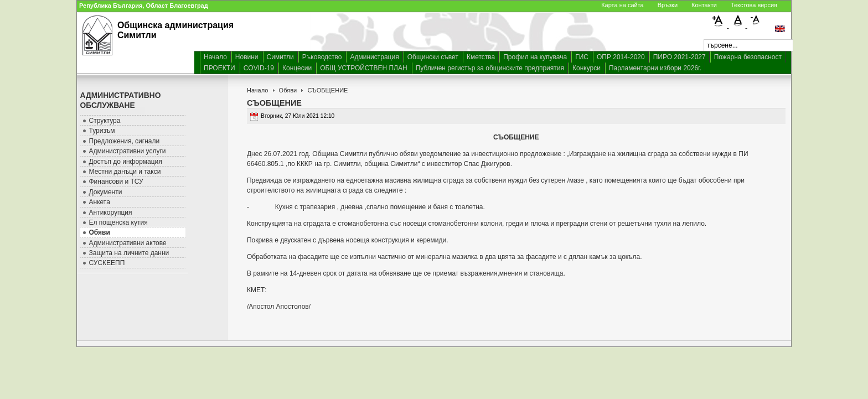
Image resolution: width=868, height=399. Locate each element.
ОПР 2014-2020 (621, 57)
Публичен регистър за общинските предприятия (490, 68)
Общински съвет (433, 57)
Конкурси (587, 68)
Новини (247, 57)
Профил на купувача (535, 57)
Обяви (288, 90)
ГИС (582, 57)
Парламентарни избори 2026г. (655, 68)
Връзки (668, 5)
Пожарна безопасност (748, 57)
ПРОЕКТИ (219, 68)
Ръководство (322, 57)
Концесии (297, 68)
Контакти (704, 5)
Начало (215, 57)
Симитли (280, 57)
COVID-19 (259, 68)
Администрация (374, 57)
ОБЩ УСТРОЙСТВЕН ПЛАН (364, 68)
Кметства (481, 57)
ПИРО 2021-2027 (680, 57)
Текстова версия (754, 5)
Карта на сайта (622, 5)
